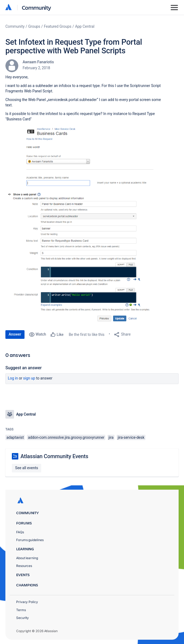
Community (37, 7)
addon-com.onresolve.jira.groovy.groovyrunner (66, 437)
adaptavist (15, 437)
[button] (86, 157)
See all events (27, 468)
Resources (24, 566)
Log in (13, 378)
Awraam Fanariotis (38, 62)
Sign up (29, 378)
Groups (34, 26)
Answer (15, 334)
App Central (85, 26)
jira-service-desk (131, 437)
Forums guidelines (30, 540)
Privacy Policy (27, 602)
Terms (21, 610)
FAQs (20, 532)
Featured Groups (58, 26)
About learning (27, 558)
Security (22, 618)
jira (111, 437)
